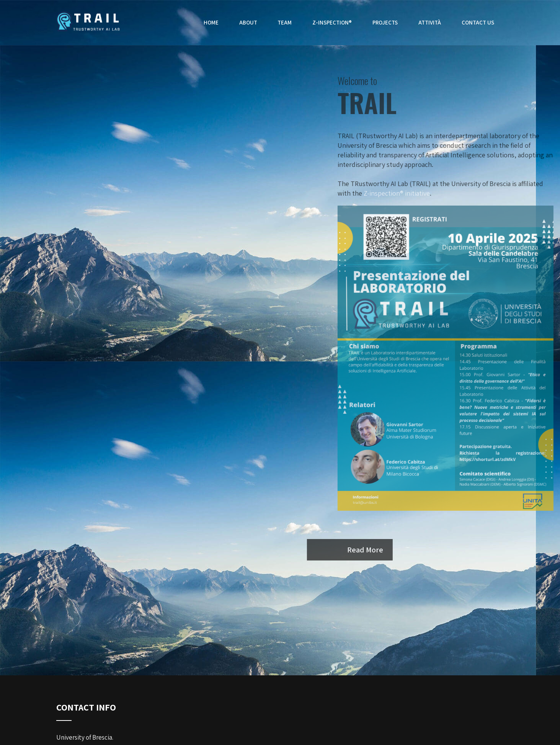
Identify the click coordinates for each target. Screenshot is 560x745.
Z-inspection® (333, 22)
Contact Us (478, 22)
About (249, 22)
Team (286, 22)
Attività (430, 22)
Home (213, 22)
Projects (386, 22)
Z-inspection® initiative (422, 193)
